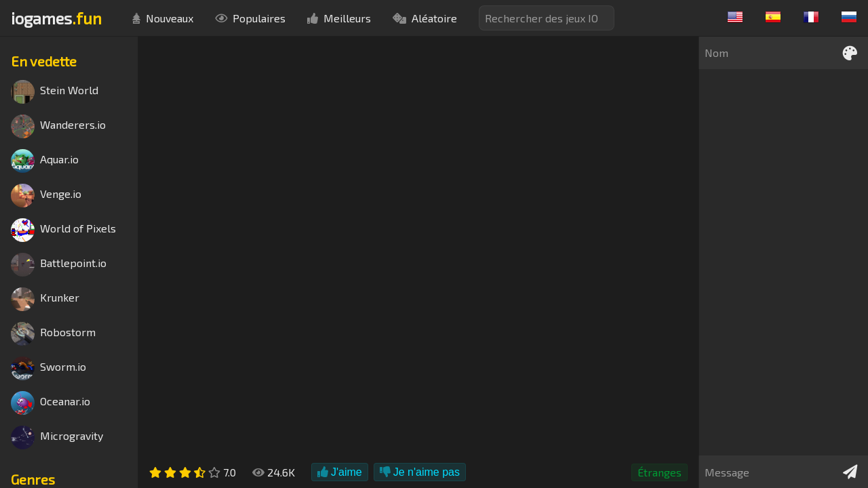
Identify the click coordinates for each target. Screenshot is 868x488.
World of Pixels (63, 230)
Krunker (45, 299)
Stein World (55, 92)
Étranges (659, 472)
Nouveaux (163, 18)
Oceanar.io (51, 403)
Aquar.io (45, 161)
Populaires (250, 18)
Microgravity (57, 438)
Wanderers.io (58, 126)
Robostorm (53, 334)
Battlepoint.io (59, 265)
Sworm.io (48, 368)
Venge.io (46, 196)
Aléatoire (425, 18)
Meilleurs (339, 18)
